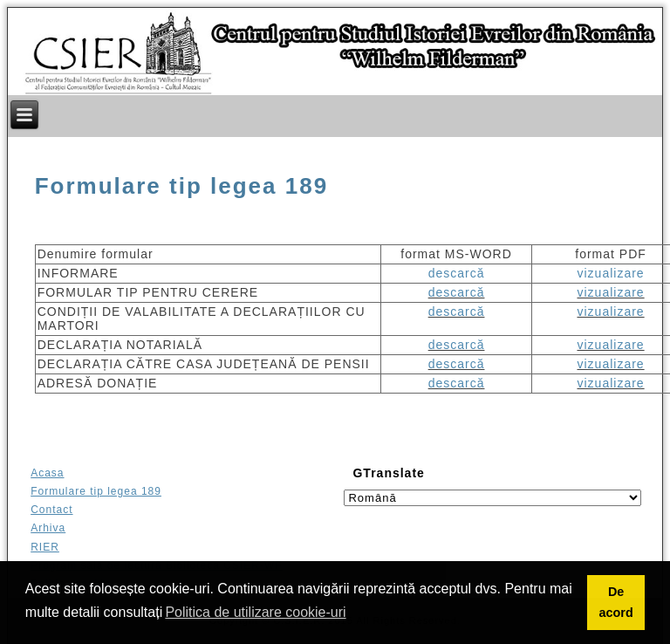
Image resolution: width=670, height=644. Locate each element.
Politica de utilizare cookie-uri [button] (255, 612)
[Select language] (492, 498)
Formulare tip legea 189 (181, 186)
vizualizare (610, 273)
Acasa (47, 473)
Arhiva (48, 528)
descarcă (457, 273)
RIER (45, 547)
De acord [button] (615, 602)
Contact (51, 510)
